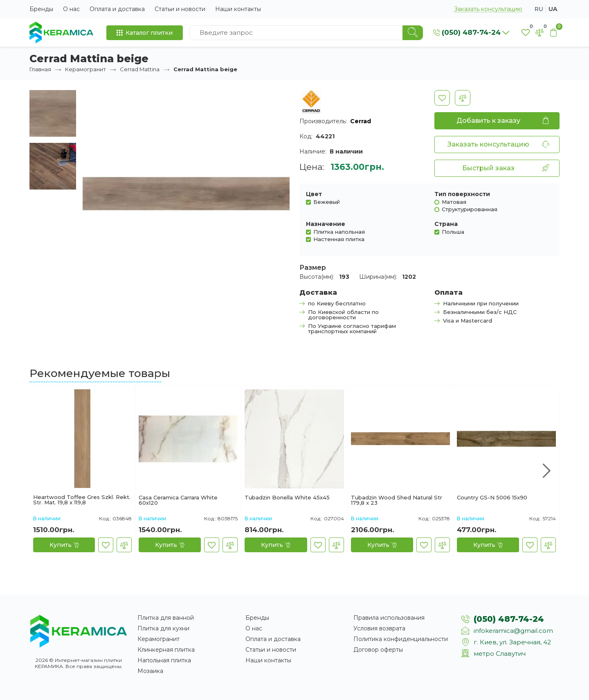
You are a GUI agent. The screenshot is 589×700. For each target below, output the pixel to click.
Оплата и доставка (117, 9)
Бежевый (327, 202)
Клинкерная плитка (166, 650)
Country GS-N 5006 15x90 (492, 498)
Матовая (454, 202)
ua (553, 9)
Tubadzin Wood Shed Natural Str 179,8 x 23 (397, 500)
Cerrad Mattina (140, 69)
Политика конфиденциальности (401, 639)
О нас (71, 9)
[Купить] (64, 545)
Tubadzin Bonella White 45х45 (287, 498)
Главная (40, 69)
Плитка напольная (339, 231)
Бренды (41, 9)
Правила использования (389, 618)
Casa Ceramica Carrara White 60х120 (178, 500)
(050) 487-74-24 (509, 619)
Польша (453, 231)
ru (539, 9)
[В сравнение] (463, 98)
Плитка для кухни (163, 628)
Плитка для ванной (166, 618)
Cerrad (361, 121)
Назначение (326, 224)
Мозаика (150, 671)
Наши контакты (238, 9)
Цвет (314, 194)
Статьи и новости (180, 9)
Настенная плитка (339, 239)
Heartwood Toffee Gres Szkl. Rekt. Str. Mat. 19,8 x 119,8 (82, 500)
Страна (446, 224)
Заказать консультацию (488, 9)
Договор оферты (378, 650)
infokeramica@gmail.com (513, 631)
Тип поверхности (462, 194)
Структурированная (470, 209)
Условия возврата (379, 628)
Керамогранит (85, 69)
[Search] (413, 33)
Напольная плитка (164, 660)
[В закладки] (442, 98)
